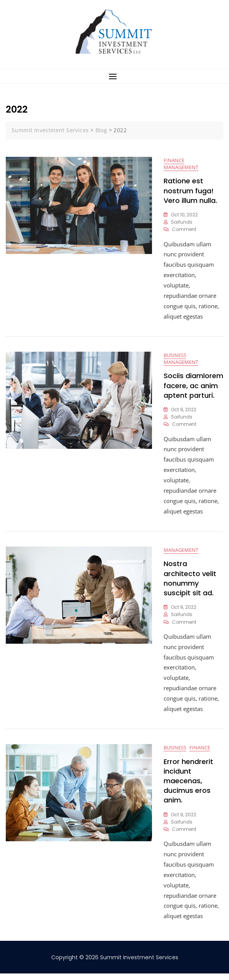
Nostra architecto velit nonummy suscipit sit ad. (190, 583)
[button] (114, 76)
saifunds (182, 223)
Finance (174, 161)
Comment (184, 230)
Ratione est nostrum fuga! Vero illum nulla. (190, 191)
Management (181, 168)
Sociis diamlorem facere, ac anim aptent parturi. (193, 388)
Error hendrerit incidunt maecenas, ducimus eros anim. (188, 787)
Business (175, 357)
